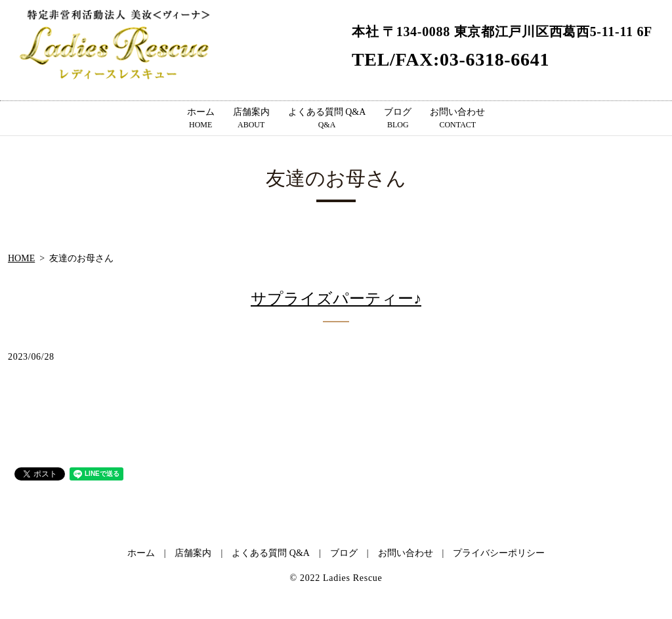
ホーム (201, 119)
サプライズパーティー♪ (336, 299)
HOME (21, 258)
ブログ (398, 119)
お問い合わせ (457, 119)
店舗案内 (251, 119)
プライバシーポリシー (499, 553)
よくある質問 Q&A (327, 119)
